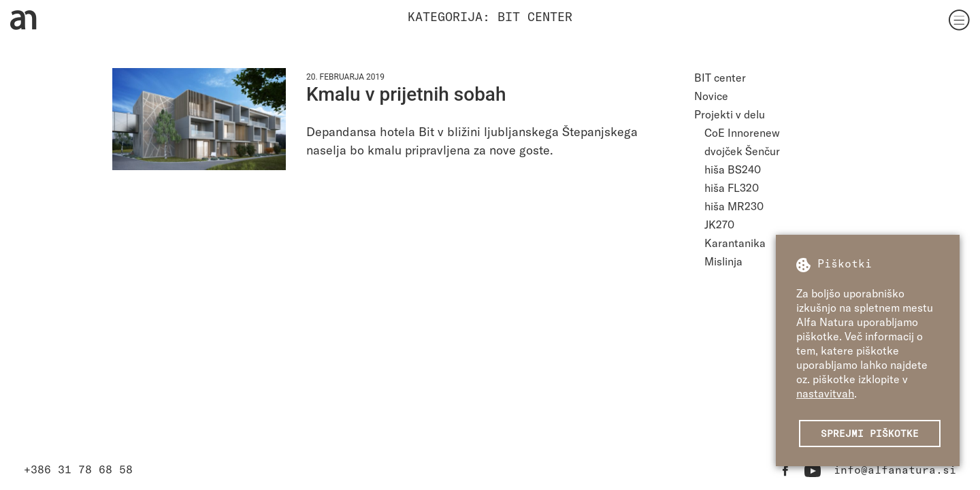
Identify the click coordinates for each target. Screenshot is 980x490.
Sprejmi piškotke (870, 433)
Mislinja (723, 261)
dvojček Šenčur (742, 151)
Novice (711, 96)
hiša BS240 (733, 169)
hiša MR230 (734, 206)
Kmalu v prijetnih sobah (406, 94)
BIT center (720, 77)
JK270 (719, 224)
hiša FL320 (732, 187)
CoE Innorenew (742, 132)
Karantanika (735, 243)
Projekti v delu (730, 114)
